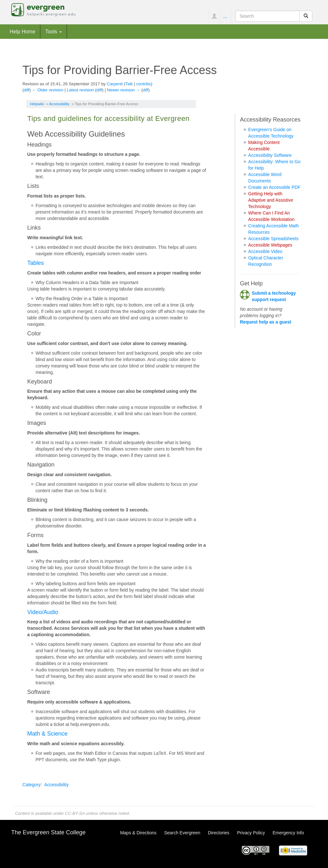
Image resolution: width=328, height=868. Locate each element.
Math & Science (47, 734)
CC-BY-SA (75, 813)
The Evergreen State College (48, 832)
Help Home (22, 31)
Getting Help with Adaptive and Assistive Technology (271, 200)
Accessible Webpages (270, 245)
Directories (219, 833)
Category (32, 785)
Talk (129, 84)
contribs (143, 84)
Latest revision (80, 90)
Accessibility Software (270, 155)
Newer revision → (124, 90)
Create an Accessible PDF (274, 187)
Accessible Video (265, 251)
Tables (36, 263)
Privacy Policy (251, 833)
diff (26, 90)
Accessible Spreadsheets (273, 239)
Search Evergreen (182, 833)
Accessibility (59, 104)
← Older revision (48, 90)
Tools (53, 31)
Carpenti (115, 84)
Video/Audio (43, 612)
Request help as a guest (266, 322)
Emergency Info (288, 833)
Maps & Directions (138, 833)
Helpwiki (37, 104)
